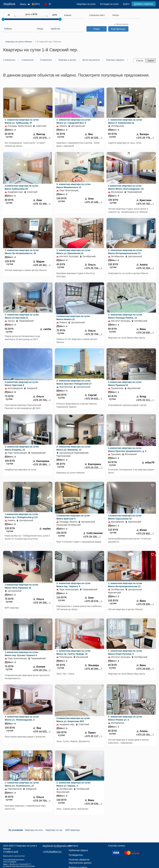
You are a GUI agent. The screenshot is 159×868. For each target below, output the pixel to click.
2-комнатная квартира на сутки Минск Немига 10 (73, 318)
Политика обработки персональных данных (80, 861)
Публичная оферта (78, 850)
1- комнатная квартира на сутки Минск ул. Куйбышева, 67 (22, 121)
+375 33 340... (42, 204)
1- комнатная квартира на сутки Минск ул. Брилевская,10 (73, 252)
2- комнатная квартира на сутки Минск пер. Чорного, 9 (73, 585)
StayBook (9, 4)
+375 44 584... (93, 669)
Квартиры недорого (115, 60)
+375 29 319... (93, 468)
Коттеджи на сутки (109, 4)
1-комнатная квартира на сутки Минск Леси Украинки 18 (21, 586)
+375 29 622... (93, 399)
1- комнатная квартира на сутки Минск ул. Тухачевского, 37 (22, 784)
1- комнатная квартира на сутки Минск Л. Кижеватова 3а (125, 121)
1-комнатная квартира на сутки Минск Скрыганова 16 (125, 517)
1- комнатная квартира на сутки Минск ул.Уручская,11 (22, 316)
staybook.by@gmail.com (57, 846)
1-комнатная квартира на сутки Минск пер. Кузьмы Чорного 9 (21, 654)
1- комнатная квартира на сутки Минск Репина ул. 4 (125, 718)
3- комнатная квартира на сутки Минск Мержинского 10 (73, 186)
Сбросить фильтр (121, 24)
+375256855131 (52, 852)
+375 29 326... (42, 603)
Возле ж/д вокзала (91, 60)
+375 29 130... (92, 537)
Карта (151, 61)
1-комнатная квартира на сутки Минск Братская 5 (73, 517)
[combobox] (74, 16)
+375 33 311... (145, 400)
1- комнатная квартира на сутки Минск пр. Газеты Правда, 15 (73, 652)
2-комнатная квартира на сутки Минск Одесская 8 (21, 384)
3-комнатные (46, 60)
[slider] (3, 19)
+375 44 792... (145, 204)
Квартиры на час (54, 830)
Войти (126, 4)
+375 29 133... (42, 670)
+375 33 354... (145, 268)
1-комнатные (9, 60)
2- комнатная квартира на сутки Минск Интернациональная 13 (125, 252)
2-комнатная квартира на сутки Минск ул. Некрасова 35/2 (73, 720)
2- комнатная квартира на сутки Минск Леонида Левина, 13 (125, 316)
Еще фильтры (118, 29)
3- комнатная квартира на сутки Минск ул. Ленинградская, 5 (22, 718)
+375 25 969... (42, 465)
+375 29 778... (145, 138)
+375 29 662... (145, 534)
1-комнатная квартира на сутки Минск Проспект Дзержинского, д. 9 (127, 450)
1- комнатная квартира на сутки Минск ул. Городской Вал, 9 (73, 121)
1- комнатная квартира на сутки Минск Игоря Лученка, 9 (125, 652)
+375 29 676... (42, 138)
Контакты (73, 846)
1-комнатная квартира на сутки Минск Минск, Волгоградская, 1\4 (126, 187)
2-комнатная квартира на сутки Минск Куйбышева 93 (21, 187)
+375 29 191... (145, 735)
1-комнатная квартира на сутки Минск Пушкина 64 (125, 384)
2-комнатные (28, 60)
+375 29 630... (145, 333)
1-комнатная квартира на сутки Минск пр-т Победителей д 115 (21, 516)
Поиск (97, 29)
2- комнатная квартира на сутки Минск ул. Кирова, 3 (73, 784)
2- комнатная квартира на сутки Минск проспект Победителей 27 (74, 382)
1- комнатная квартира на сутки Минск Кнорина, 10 (22, 448)
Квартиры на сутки (86, 4)
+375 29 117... (93, 736)
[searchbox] (74, 15)
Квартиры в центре (67, 60)
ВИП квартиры (73, 830)
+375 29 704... (93, 268)
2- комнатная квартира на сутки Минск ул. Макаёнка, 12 (73, 448)
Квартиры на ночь (34, 830)
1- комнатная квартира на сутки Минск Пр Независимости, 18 (22, 252)
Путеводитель (76, 855)
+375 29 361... (42, 265)
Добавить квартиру (144, 4)
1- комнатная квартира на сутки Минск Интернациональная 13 (125, 585)
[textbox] (97, 15)
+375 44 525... (93, 138)
